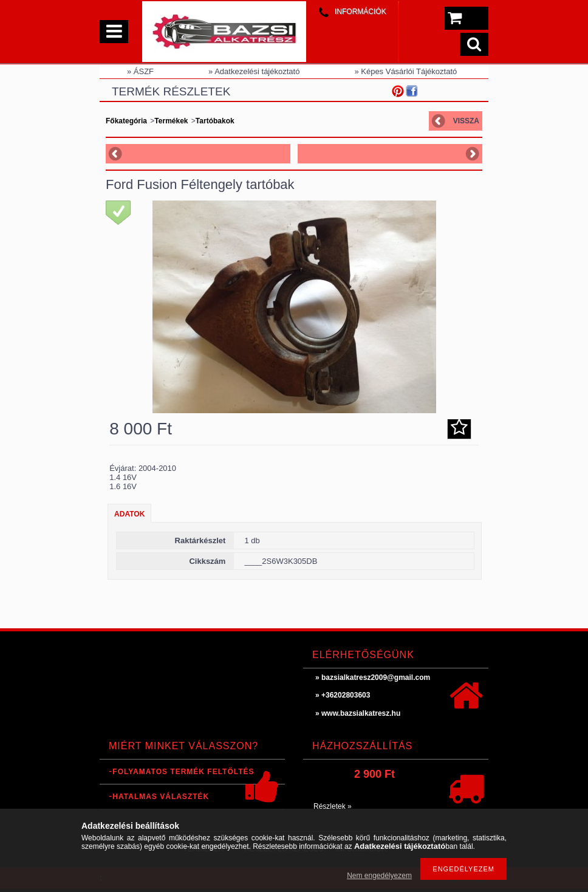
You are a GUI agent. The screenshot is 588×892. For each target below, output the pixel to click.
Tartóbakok (215, 121)
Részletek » (333, 806)
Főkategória (126, 121)
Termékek (171, 121)
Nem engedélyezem (379, 876)
